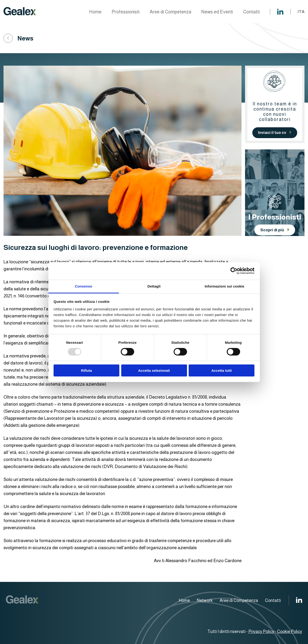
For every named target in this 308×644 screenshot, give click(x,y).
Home (95, 12)
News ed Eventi (217, 12)
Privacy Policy (261, 632)
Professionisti (126, 12)
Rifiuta (87, 370)
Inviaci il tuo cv (272, 133)
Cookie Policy (290, 632)
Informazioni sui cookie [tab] (224, 286)
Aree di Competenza (170, 12)
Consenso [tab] (84, 286)
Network (205, 600)
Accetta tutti (222, 370)
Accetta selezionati (154, 370)
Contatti (251, 12)
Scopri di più (272, 230)
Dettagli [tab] (154, 286)
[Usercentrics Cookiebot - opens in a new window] (234, 271)
